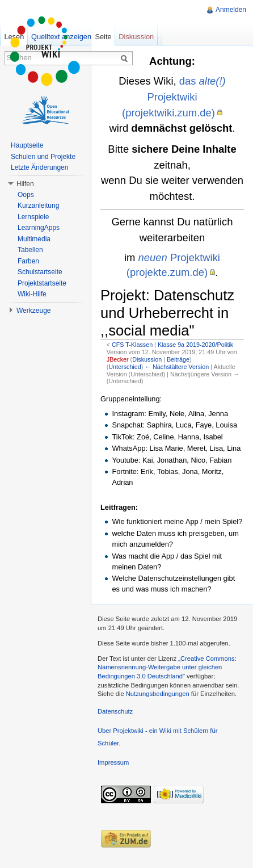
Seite (103, 37)
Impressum (113, 762)
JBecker (118, 359)
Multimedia (34, 239)
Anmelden (231, 10)
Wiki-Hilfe (32, 294)
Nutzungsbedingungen (158, 694)
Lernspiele (33, 217)
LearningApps (39, 228)
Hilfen (25, 184)
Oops (26, 195)
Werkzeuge (33, 311)
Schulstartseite (40, 272)
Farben (28, 261)
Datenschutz (115, 711)
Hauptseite (27, 145)
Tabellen (30, 250)
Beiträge (178, 359)
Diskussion (147, 359)
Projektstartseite (42, 283)
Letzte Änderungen (39, 167)
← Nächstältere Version (177, 367)
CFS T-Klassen (132, 345)
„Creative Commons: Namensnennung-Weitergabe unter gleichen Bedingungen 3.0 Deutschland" (167, 667)
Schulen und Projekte (43, 157)
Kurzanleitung (38, 206)
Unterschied (125, 367)
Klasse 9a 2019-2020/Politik (195, 345)
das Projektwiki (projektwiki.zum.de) (174, 97)
